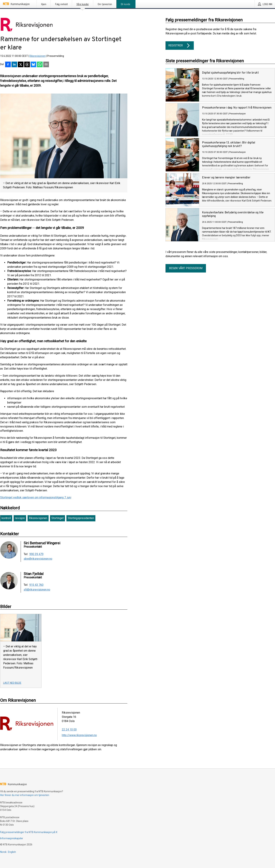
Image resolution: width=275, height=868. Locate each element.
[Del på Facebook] (8, 65)
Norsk (3, 852)
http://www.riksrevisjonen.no (79, 735)
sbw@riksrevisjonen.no (38, 559)
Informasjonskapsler (12, 838)
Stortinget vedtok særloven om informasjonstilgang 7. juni (36, 497)
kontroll (6, 518)
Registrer (180, 46)
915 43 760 (36, 585)
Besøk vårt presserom (186, 268)
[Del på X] (21, 65)
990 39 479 (36, 554)
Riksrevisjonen (38, 56)
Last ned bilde (12, 683)
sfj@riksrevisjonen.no (37, 590)
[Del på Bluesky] (33, 65)
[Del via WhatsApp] (40, 65)
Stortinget (57, 518)
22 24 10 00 (69, 730)
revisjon (20, 518)
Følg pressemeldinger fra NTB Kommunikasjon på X (29, 832)
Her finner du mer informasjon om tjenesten (25, 795)
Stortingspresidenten (81, 518)
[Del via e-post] (46, 65)
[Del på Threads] (27, 65)
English (12, 852)
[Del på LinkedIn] (14, 65)
